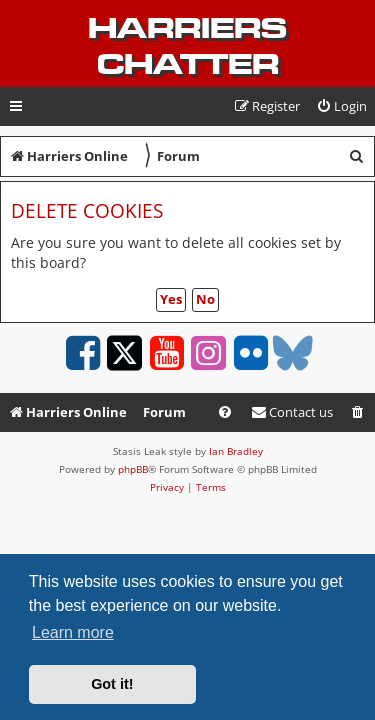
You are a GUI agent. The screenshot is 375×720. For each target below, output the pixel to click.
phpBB (133, 469)
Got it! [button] (112, 684)
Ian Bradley (236, 451)
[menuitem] (341, 106)
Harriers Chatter (187, 46)
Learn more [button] (73, 632)
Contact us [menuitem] (292, 412)
